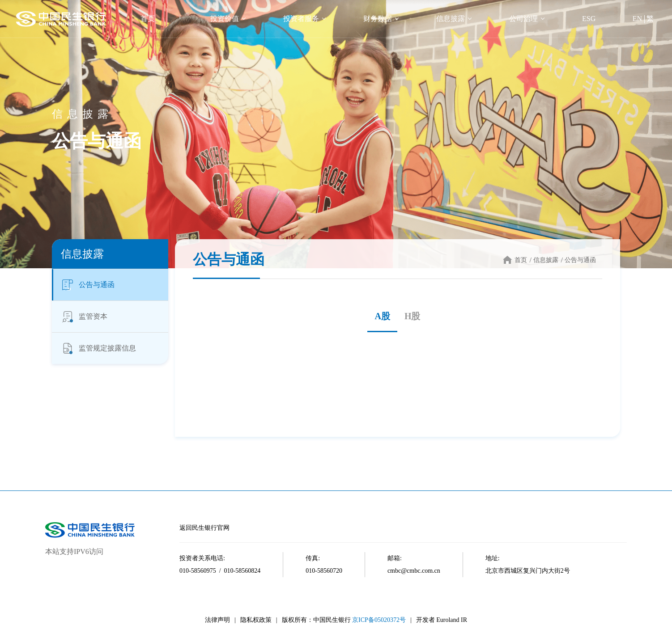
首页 (148, 19)
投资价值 (225, 19)
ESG (589, 19)
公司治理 (523, 19)
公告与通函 (88, 285)
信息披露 (451, 19)
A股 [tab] (382, 316)
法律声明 (217, 620)
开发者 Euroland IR (442, 620)
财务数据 (378, 19)
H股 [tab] (413, 316)
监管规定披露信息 (98, 348)
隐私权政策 (256, 620)
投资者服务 (301, 19)
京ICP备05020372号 (379, 620)
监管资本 (84, 317)
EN (637, 19)
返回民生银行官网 (204, 528)
